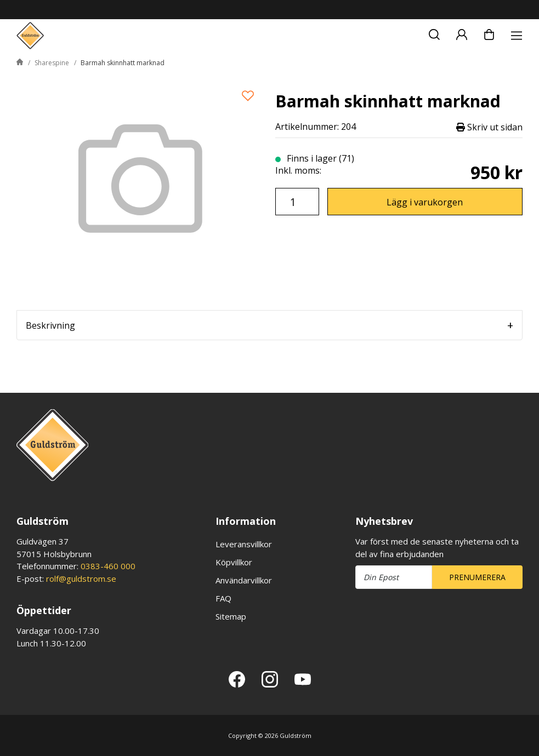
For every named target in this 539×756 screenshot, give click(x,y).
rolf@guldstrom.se (81, 579)
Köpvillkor (234, 562)
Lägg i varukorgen (425, 202)
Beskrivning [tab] (50, 325)
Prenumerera (477, 577)
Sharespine (52, 63)
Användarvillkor (244, 580)
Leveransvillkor (244, 544)
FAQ (223, 598)
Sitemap (231, 616)
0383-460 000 (108, 566)
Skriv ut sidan (489, 127)
